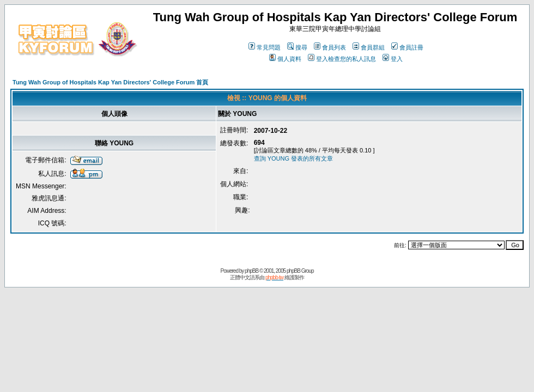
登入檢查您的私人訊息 (342, 59)
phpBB (251, 271)
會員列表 (330, 47)
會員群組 (369, 47)
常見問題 (265, 47)
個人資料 (285, 59)
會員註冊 (407, 47)
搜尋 (297, 47)
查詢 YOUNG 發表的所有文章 (293, 158)
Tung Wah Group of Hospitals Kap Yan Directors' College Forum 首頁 (110, 82)
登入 (393, 59)
